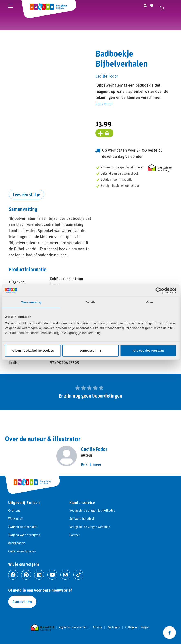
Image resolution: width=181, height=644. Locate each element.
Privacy (98, 627)
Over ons (14, 510)
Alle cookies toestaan (148, 351)
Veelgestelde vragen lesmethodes (92, 510)
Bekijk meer (91, 464)
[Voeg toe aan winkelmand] (104, 133)
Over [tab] (150, 302)
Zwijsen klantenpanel (23, 527)
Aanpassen (91, 351)
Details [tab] (91, 302)
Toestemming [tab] (31, 302)
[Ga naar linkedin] (39, 575)
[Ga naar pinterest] (26, 575)
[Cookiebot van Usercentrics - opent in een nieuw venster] (158, 290)
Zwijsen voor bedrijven (24, 535)
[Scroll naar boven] (170, 633)
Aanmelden (22, 602)
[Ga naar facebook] (13, 575)
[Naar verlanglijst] (152, 5)
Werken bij (16, 519)
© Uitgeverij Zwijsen (138, 627)
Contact (74, 535)
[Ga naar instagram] (65, 575)
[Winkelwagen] (164, 8)
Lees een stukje (27, 194)
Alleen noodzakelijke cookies (33, 351)
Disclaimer (114, 627)
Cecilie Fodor (107, 76)
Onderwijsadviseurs (22, 551)
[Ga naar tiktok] (78, 575)
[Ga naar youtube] (52, 575)
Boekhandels (17, 543)
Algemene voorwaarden (73, 627)
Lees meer (104, 103)
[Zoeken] (145, 5)
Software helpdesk (82, 519)
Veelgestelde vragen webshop (90, 527)
